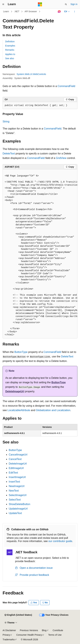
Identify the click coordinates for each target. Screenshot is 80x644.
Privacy (6, 635)
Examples (10, 46)
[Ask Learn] (59, 12)
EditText (13, 473)
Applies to (10, 54)
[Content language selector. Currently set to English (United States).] (18, 615)
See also (10, 58)
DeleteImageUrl (15, 391)
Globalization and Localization (53, 410)
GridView (61, 158)
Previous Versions (29, 630)
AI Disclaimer (9, 630)
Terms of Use (55, 635)
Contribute (58, 630)
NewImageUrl (17, 486)
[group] (40, 254)
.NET (17, 11)
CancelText (15, 459)
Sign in (74, 4)
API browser (31, 11)
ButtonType (21, 352)
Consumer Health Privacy (29, 635)
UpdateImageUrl (18, 509)
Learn (6, 11)
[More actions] (75, 12)
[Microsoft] (40, 4)
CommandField (66, 86)
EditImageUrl (16, 468)
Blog (44, 630)
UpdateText (15, 513)
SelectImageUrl (18, 495)
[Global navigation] (3, 4)
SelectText (15, 500)
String (6, 122)
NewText (14, 491)
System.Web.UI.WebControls (31, 74)
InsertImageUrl (17, 477)
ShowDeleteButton (20, 504)
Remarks (10, 50)
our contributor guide (60, 541)
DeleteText (9, 154)
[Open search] (66, 4)
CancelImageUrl (18, 455)
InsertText (14, 482)
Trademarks (9, 639)
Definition (10, 41)
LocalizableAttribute (19, 410)
